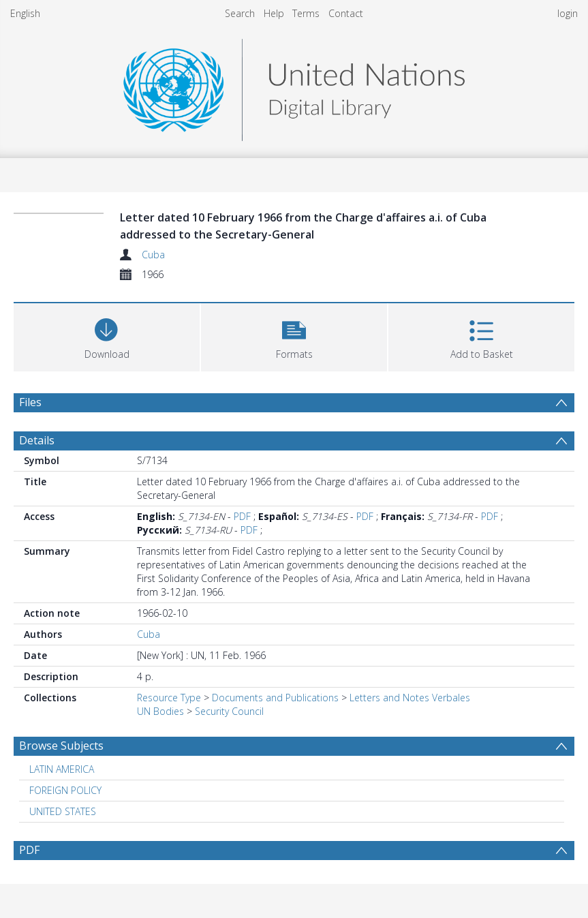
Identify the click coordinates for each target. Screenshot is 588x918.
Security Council (229, 711)
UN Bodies (160, 711)
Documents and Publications (275, 698)
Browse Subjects (61, 746)
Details (37, 440)
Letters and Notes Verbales (410, 698)
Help (274, 13)
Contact (346, 13)
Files (30, 402)
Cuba (153, 255)
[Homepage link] (294, 86)
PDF (242, 516)
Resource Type (169, 698)
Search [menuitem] (240, 13)
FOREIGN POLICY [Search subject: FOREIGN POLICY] (65, 790)
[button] (294, 336)
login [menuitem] (568, 13)
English (25, 13)
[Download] (107, 336)
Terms (306, 13)
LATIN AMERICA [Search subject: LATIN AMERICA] (62, 769)
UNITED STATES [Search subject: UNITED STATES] (63, 811)
